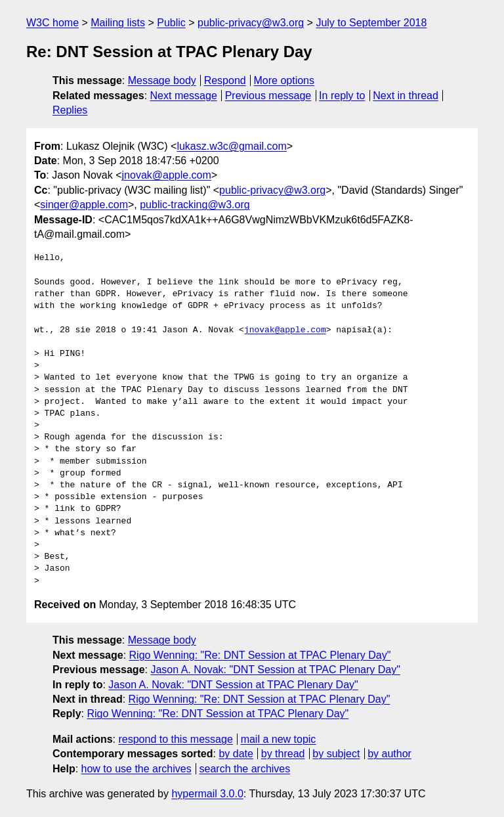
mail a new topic (279, 739)
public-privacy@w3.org (251, 23)
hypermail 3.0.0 (207, 794)
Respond (225, 80)
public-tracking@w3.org (195, 205)
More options (284, 80)
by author (389, 754)
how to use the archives (136, 769)
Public (171, 23)
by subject (336, 754)
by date (236, 754)
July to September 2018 (371, 23)
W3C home (52, 23)
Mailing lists (118, 23)
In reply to (342, 96)
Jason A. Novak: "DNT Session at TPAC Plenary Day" (275, 670)
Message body (162, 80)
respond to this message (175, 739)
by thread (283, 754)
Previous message (268, 96)
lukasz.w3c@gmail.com (231, 146)
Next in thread (406, 96)
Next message (184, 96)
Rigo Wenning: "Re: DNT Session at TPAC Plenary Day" (260, 655)
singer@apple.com (84, 205)
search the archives (245, 769)
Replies (70, 110)
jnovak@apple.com (167, 175)
